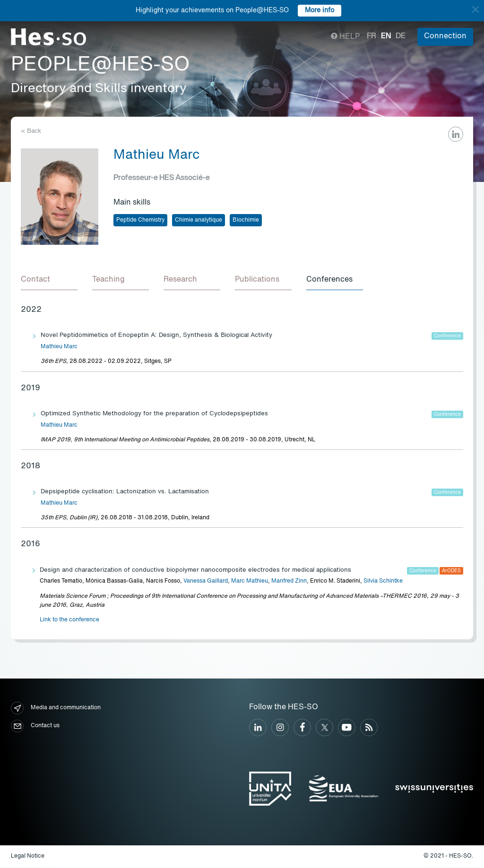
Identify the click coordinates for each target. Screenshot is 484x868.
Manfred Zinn (289, 582)
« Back (31, 131)
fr (372, 36)
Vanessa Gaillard (206, 582)
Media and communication (56, 709)
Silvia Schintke (383, 582)
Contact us (35, 726)
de (401, 36)
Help (345, 37)
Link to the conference (69, 620)
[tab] (49, 281)
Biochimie (246, 220)
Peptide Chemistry (140, 220)
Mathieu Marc (59, 347)
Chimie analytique (199, 220)
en (386, 36)
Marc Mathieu (250, 582)
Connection (445, 36)
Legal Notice (28, 857)
